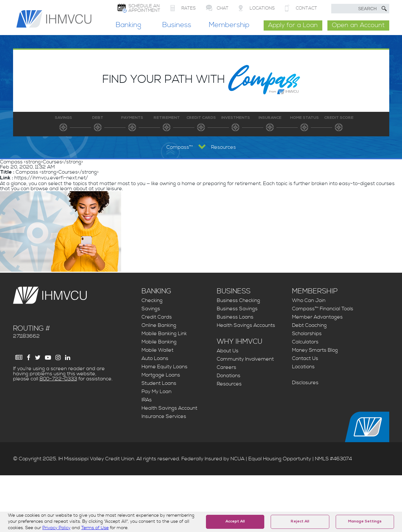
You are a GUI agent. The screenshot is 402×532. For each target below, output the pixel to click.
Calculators (305, 342)
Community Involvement (245, 359)
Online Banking (159, 325)
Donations (229, 376)
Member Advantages (317, 317)
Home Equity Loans (164, 367)
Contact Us (305, 358)
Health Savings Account (169, 408)
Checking (152, 300)
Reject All (300, 522)
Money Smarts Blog (315, 350)
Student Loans (159, 383)
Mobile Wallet (157, 350)
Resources (229, 384)
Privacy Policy (56, 528)
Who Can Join (309, 300)
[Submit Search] (384, 9)
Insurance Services (164, 416)
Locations (303, 367)
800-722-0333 (58, 379)
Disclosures (305, 383)
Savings (151, 309)
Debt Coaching (309, 325)
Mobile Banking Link (164, 334)
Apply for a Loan (293, 25)
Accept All (235, 522)
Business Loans (235, 317)
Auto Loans (155, 358)
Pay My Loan (157, 392)
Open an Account (358, 25)
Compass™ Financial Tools (323, 309)
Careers (227, 367)
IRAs (147, 400)
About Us (228, 351)
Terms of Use (95, 528)
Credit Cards (157, 317)
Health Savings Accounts (246, 325)
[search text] (360, 9)
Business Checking (238, 300)
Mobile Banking (159, 342)
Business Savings (237, 309)
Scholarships (307, 334)
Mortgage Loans (161, 375)
